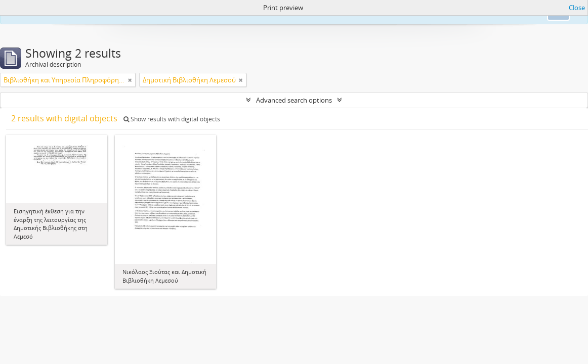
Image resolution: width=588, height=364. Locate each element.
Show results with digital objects (172, 119)
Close (577, 8)
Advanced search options (294, 100)
